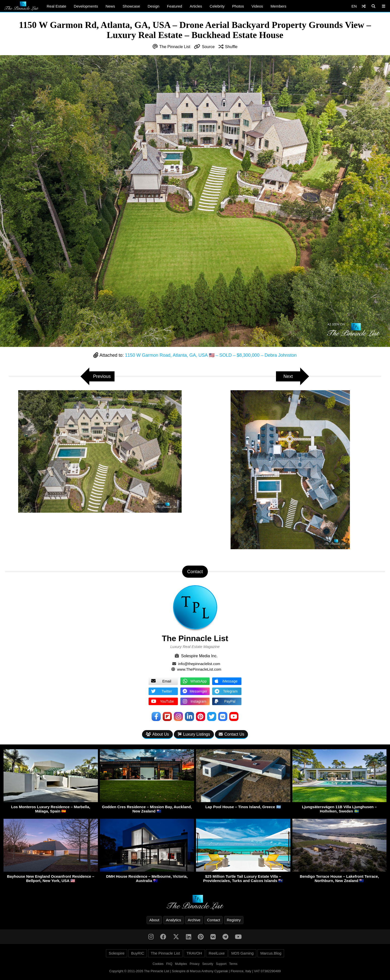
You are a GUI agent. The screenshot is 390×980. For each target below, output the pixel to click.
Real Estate (57, 6)
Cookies (158, 964)
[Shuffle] (364, 6)
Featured (175, 6)
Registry (234, 920)
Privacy (195, 964)
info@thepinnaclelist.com (199, 664)
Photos (238, 6)
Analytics (174, 920)
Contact (214, 920)
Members (279, 6)
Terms (233, 964)
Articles (196, 6)
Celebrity (217, 6)
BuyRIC (138, 953)
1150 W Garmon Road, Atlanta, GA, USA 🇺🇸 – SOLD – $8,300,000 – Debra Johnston (211, 355)
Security (208, 964)
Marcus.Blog (271, 953)
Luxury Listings (194, 734)
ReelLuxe (217, 953)
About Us (157, 734)
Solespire (117, 953)
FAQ (169, 964)
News (110, 6)
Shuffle (231, 47)
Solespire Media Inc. (199, 656)
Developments (86, 6)
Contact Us (231, 734)
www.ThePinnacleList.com (199, 669)
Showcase (131, 6)
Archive (194, 920)
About (154, 920)
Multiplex (181, 964)
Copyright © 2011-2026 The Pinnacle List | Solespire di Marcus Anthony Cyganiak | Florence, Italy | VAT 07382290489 (195, 971)
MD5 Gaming (242, 953)
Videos (257, 6)
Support (221, 964)
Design (154, 6)
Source (208, 47)
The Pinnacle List (175, 47)
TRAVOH (194, 953)
